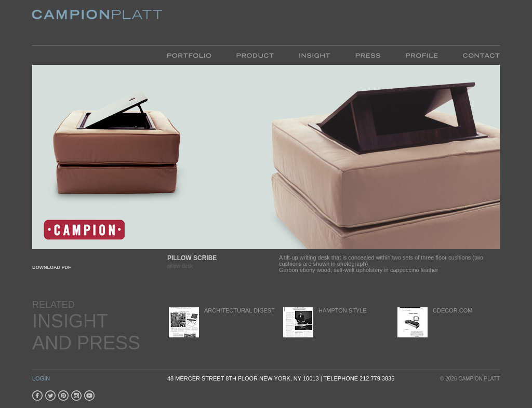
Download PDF (52, 267)
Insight (315, 55)
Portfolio (196, 55)
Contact (475, 55)
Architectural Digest (221, 322)
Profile (422, 55)
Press (368, 55)
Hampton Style (324, 322)
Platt (97, 23)
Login (41, 378)
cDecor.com (434, 322)
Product (255, 55)
